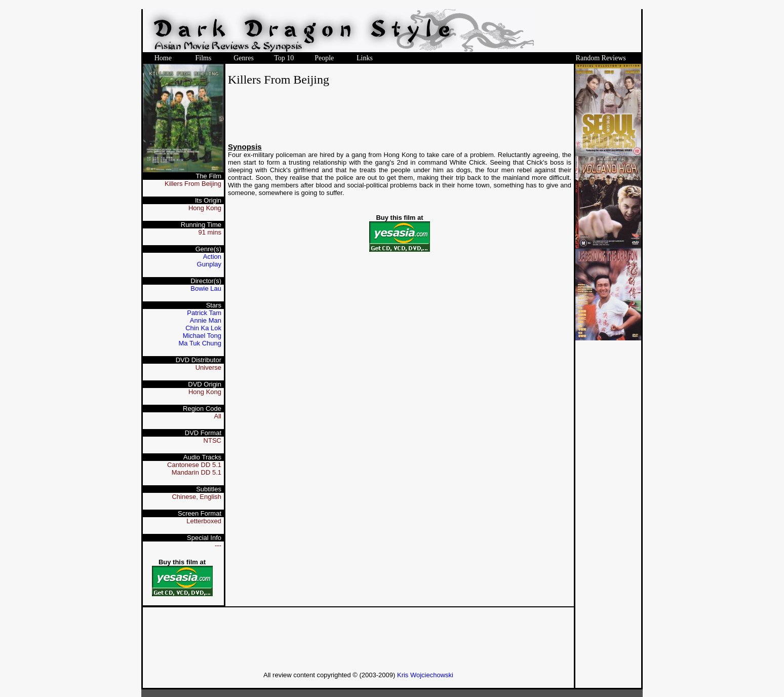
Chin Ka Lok (203, 328)
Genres (244, 58)
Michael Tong (202, 336)
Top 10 (284, 58)
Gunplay (209, 264)
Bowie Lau (206, 288)
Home (163, 58)
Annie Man (206, 320)
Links (365, 58)
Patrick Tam (204, 313)
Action (212, 257)
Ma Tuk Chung (200, 343)
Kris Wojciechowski (425, 675)
